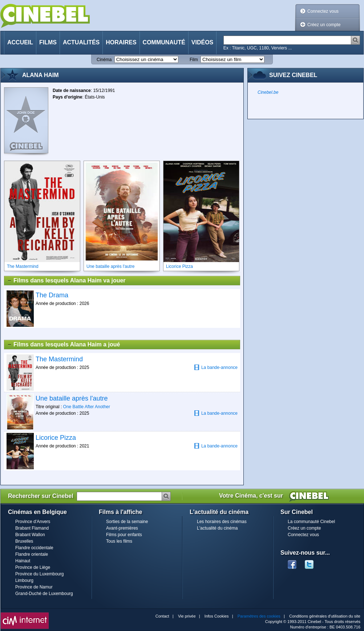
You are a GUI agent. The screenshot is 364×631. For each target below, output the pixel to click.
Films (48, 42)
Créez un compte (324, 25)
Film (194, 60)
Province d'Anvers (33, 522)
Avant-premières (122, 528)
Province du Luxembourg (39, 574)
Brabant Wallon (30, 535)
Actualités (81, 42)
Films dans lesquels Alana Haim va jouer (66, 281)
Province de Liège (33, 567)
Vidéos (202, 42)
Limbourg (24, 580)
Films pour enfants (124, 535)
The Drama (52, 295)
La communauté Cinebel (311, 522)
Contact (162, 616)
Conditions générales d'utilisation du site (325, 616)
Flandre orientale (32, 554)
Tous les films (119, 541)
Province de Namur (34, 587)
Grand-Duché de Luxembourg (44, 594)
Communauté (164, 42)
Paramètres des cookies (259, 616)
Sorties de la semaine (127, 522)
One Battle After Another (87, 407)
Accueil (20, 42)
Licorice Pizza (56, 438)
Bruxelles (24, 541)
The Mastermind (59, 359)
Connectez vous (323, 11)
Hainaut (23, 561)
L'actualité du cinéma (217, 528)
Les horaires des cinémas (222, 522)
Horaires (121, 42)
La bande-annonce (216, 367)
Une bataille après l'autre (72, 398)
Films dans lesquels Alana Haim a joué (63, 345)
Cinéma (104, 60)
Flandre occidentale (34, 548)
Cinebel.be (268, 92)
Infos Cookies (217, 616)
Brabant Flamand (32, 528)
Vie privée (187, 616)
